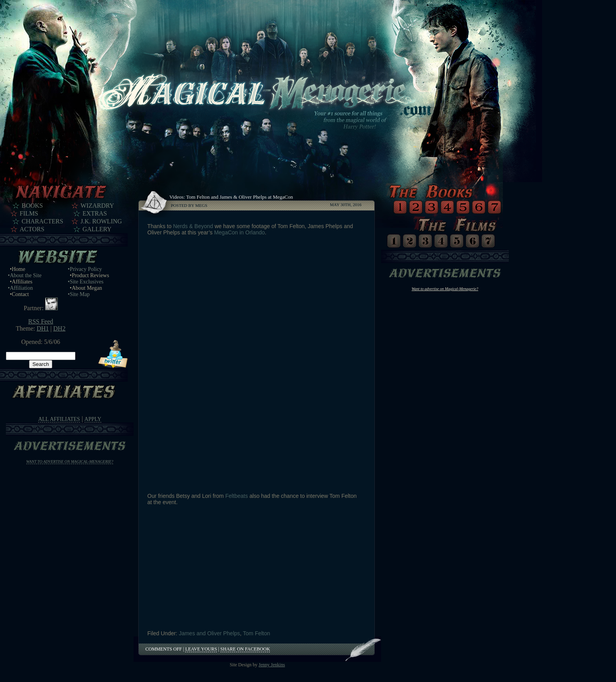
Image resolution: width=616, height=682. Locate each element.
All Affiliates (59, 419)
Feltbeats (236, 496)
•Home (17, 269)
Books (32, 206)
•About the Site (25, 275)
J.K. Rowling (101, 221)
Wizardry (97, 206)
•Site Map (79, 294)
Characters (42, 221)
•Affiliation (20, 288)
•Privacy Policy (85, 269)
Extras (95, 213)
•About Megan (86, 288)
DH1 (43, 328)
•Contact (19, 294)
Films (29, 213)
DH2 (60, 328)
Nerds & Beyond (193, 226)
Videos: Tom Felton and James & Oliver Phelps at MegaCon (231, 197)
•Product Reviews (90, 275)
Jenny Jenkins (272, 665)
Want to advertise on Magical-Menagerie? (70, 462)
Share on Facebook (245, 649)
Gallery (97, 229)
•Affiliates (21, 282)
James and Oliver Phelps (209, 633)
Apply (93, 419)
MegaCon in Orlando (239, 232)
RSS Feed (41, 321)
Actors (32, 229)
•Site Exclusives (86, 282)
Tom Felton (256, 633)
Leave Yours (201, 649)
